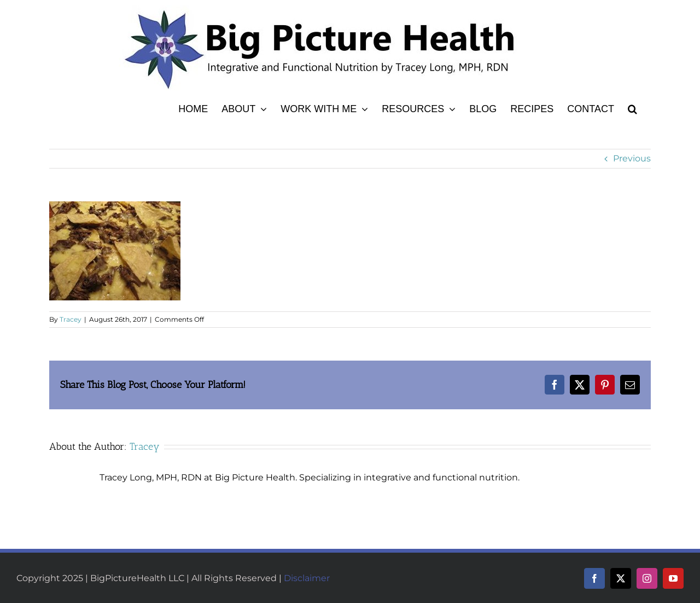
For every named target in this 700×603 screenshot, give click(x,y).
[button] (632, 107)
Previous (632, 158)
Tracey (71, 319)
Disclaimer (307, 578)
